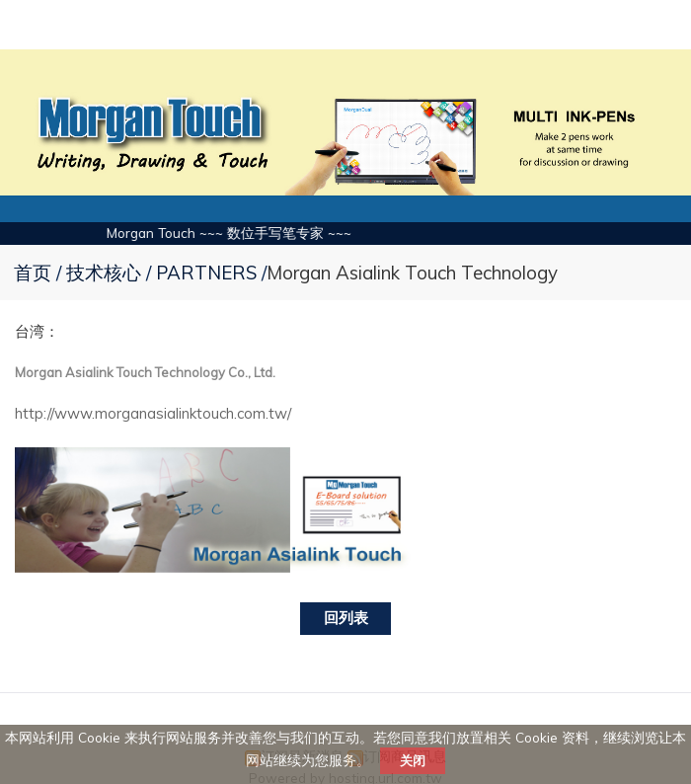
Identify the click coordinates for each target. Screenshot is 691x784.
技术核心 (106, 273)
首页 (33, 273)
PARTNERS (206, 273)
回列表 (346, 618)
